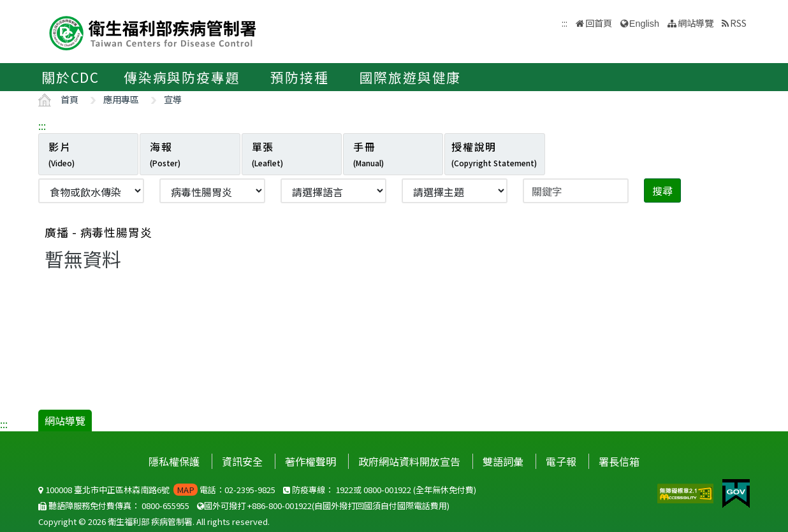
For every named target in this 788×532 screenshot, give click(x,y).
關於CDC (70, 77)
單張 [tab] (267, 154)
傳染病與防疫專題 (182, 77)
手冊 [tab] (368, 154)
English (644, 24)
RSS (738, 23)
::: (42, 126)
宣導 (173, 99)
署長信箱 (619, 461)
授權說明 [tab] (494, 154)
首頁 (69, 99)
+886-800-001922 (280, 506)
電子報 (561, 461)
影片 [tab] (62, 154)
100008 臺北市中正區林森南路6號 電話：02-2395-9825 (157, 490)
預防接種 (299, 77)
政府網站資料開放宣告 (409, 461)
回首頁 (599, 23)
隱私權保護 (174, 461)
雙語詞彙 (503, 461)
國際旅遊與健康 (411, 77)
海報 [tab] (165, 154)
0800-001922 (387, 490)
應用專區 (121, 99)
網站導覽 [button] (696, 23)
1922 (344, 490)
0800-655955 (165, 506)
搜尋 (662, 191)
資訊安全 (242, 461)
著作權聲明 (310, 461)
